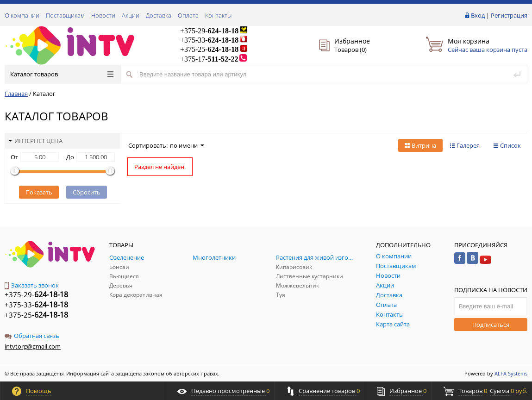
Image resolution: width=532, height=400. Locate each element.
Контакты (218, 15)
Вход (478, 15)
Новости (103, 15)
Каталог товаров (62, 74)
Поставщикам (65, 15)
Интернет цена (35, 141)
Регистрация (509, 15)
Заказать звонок (32, 285)
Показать (39, 192)
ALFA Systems (511, 373)
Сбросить (87, 192)
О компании (22, 15)
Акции (131, 15)
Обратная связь (32, 336)
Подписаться (491, 325)
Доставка (159, 15)
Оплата (188, 15)
